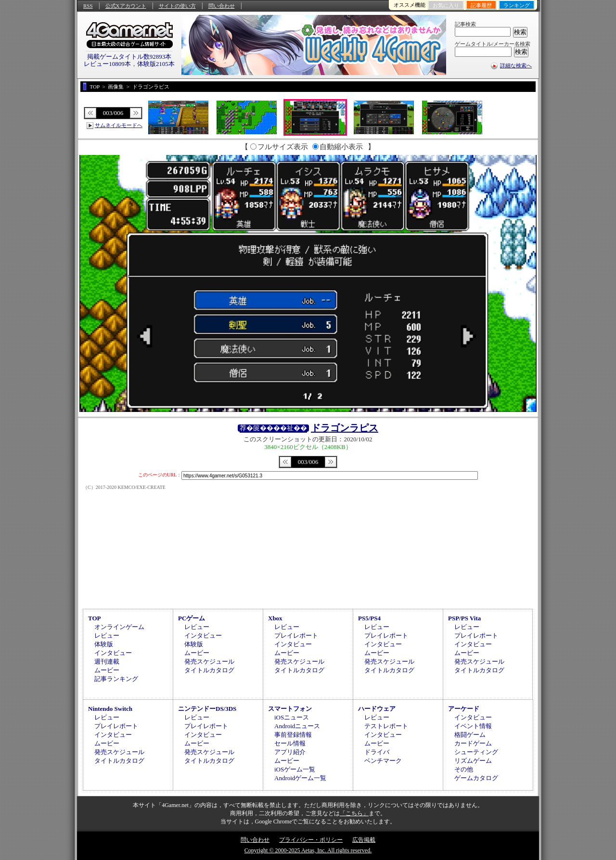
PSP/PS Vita (464, 618)
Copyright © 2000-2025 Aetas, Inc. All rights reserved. (308, 850)
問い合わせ (222, 6)
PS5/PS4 (369, 618)
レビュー (107, 635)
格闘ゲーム (470, 735)
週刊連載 (107, 661)
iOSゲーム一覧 (295, 769)
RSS (88, 6)
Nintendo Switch (110, 709)
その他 (464, 769)
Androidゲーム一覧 (300, 778)
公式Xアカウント (126, 6)
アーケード (464, 709)
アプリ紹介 (290, 752)
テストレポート (386, 726)
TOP (95, 618)
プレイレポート (296, 635)
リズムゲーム (473, 761)
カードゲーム (473, 743)
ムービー (107, 670)
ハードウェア (377, 709)
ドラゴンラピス (345, 428)
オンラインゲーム (119, 627)
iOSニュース (292, 717)
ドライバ (377, 752)
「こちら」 (354, 813)
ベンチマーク (383, 761)
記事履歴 (481, 5)
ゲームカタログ (476, 778)
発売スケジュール (209, 661)
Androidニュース (297, 726)
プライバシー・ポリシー (311, 840)
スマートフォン (290, 709)
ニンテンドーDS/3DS (207, 709)
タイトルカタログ (209, 670)
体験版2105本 (156, 64)
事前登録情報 (293, 735)
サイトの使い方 (177, 6)
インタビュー (113, 653)
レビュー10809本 (107, 64)
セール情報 (290, 743)
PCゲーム (192, 618)
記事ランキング (116, 679)
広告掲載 (364, 840)
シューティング (476, 752)
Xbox (275, 618)
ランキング (517, 5)
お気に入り (446, 5)
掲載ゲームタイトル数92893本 (129, 57)
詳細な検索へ (516, 65)
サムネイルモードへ (119, 125)
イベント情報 (473, 726)
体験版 (104, 644)
